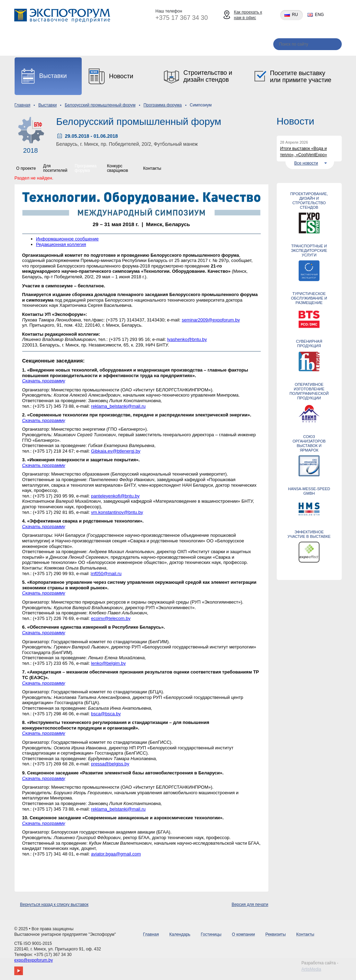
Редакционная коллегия (61, 244)
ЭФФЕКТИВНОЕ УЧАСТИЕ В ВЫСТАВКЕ (309, 534)
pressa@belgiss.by (110, 764)
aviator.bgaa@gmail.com (116, 854)
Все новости (306, 163)
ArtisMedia (311, 969)
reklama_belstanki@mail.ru (118, 406)
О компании (158, 45)
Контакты (247, 45)
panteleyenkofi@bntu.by (115, 496)
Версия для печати (250, 905)
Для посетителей (55, 168)
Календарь (66, 45)
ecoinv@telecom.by (111, 618)
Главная (25, 45)
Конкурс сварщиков (118, 168)
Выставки (47, 105)
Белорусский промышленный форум (100, 105)
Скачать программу (44, 381)
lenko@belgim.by (108, 663)
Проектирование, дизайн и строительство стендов (309, 201)
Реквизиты (204, 45)
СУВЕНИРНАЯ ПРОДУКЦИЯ (309, 344)
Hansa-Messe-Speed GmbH (309, 491)
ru (295, 15)
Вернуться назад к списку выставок (54, 905)
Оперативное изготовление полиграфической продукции (309, 391)
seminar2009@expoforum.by (211, 320)
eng (319, 15)
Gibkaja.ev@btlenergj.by (116, 451)
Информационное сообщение (67, 239)
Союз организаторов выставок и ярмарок (309, 443)
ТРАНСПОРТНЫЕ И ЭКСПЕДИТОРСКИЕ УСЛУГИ (309, 250)
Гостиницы (111, 45)
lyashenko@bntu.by (187, 339)
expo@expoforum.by (34, 960)
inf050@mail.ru (106, 573)
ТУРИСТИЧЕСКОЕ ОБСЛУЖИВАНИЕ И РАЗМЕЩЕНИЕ (309, 298)
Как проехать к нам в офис (248, 15)
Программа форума (163, 105)
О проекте (26, 168)
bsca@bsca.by (106, 714)
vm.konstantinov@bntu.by (117, 512)
